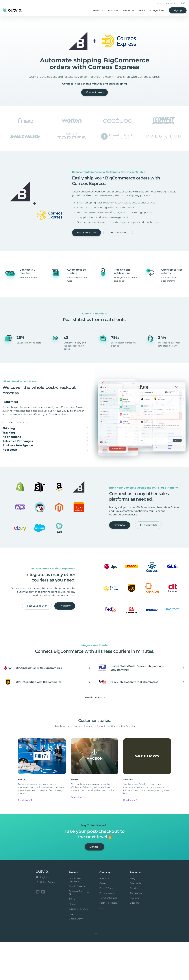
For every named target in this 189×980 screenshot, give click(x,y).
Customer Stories (78, 948)
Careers (103, 922)
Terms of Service (108, 937)
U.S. (101, 947)
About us (104, 917)
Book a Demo (76, 958)
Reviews (134, 937)
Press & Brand (107, 927)
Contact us (171, 3)
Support (134, 942)
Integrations (157, 10)
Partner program (108, 942)
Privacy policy (107, 932)
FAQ (183, 3)
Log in (158, 3)
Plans (142, 10)
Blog (133, 917)
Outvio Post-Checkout (79, 919)
